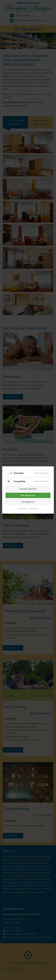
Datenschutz (33, 509)
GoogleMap (20, 481)
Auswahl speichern (28, 489)
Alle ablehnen (28, 502)
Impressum (22, 509)
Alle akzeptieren (28, 495)
